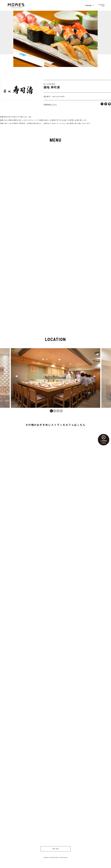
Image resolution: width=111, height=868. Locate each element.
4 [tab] (60, 409)
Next (94, 378)
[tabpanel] (56, 378)
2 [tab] (54, 409)
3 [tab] (57, 409)
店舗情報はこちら (50, 105)
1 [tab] (51, 409)
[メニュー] (101, 5)
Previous (17, 378)
